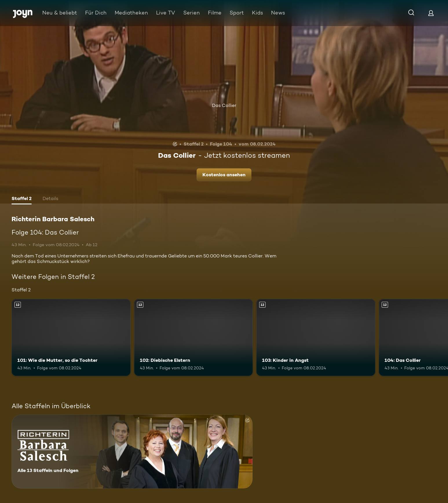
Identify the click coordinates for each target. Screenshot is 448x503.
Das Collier (224, 105)
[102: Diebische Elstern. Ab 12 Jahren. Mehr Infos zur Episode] (194, 338)
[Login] (431, 13)
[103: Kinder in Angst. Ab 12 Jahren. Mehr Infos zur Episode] (316, 338)
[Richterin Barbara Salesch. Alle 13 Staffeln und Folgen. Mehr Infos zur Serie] (132, 452)
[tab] (22, 199)
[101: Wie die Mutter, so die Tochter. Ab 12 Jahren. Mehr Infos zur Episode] (71, 338)
